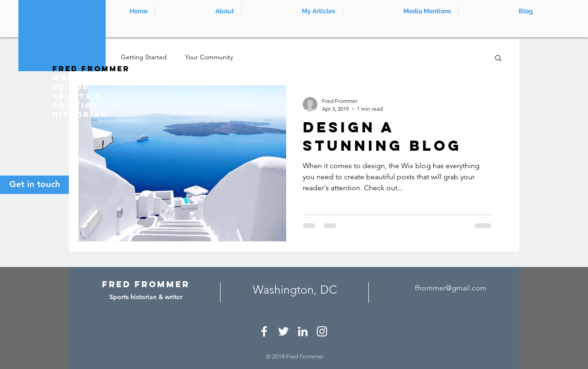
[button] (498, 59)
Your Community (209, 57)
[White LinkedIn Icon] (303, 331)
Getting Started (144, 57)
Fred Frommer (91, 68)
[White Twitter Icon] (283, 331)
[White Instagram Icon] (322, 331)
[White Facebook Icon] (264, 331)
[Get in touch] (34, 185)
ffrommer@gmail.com (451, 288)
